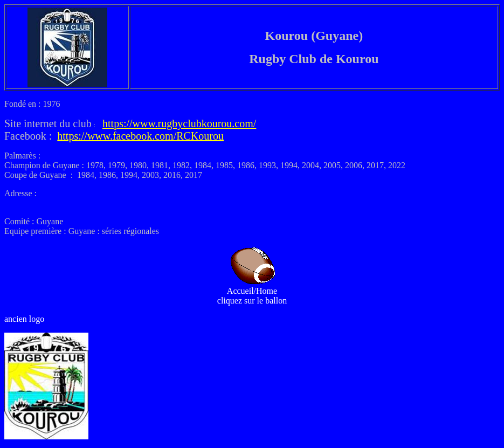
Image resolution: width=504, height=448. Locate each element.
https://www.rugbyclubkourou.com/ (179, 123)
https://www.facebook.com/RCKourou (140, 136)
